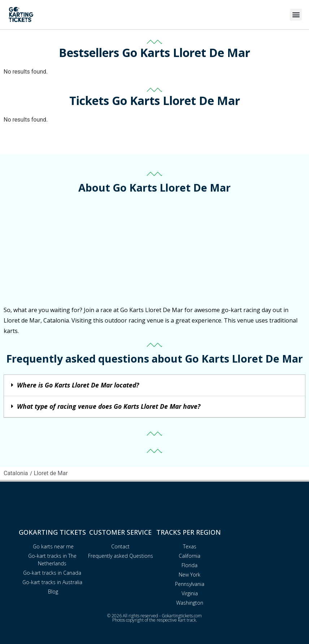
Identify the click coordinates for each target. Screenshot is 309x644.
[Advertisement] (154, 251)
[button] (296, 15)
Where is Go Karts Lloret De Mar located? (78, 385)
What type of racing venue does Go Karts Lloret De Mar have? (109, 406)
